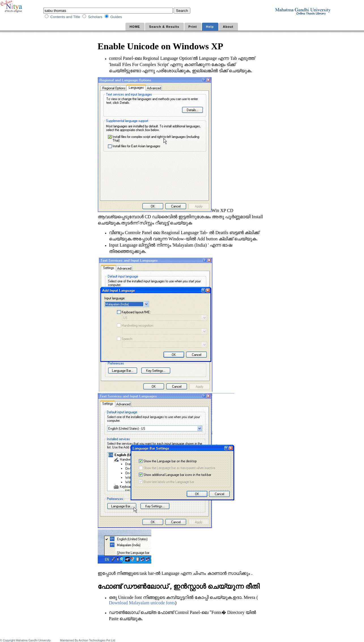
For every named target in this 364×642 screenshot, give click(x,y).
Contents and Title (66, 17)
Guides (117, 17)
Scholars (96, 17)
